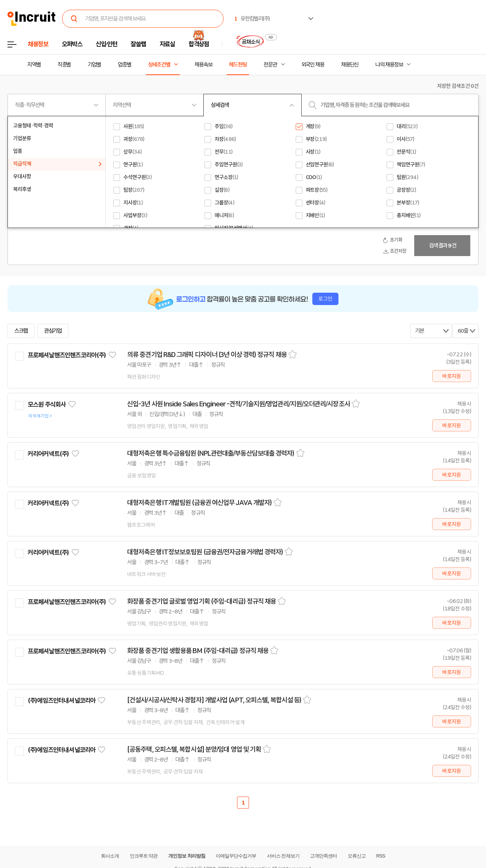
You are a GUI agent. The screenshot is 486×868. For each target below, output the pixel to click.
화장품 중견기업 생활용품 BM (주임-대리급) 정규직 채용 (198, 651)
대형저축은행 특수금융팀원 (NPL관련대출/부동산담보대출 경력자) (211, 453)
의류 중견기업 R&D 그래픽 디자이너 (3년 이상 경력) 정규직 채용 (207, 355)
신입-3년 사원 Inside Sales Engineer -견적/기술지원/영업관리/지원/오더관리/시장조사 (239, 404)
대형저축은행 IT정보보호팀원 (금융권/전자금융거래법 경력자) (205, 552)
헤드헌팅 (238, 65)
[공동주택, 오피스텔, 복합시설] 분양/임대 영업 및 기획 (194, 750)
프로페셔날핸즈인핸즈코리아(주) (67, 355)
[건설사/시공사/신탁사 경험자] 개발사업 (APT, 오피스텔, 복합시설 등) (214, 700)
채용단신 (350, 65)
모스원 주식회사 (47, 404)
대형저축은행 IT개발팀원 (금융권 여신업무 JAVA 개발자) (199, 503)
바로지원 (451, 376)
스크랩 (21, 331)
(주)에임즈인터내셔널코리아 (61, 701)
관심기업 (53, 331)
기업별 (94, 65)
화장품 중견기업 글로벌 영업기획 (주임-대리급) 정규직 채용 (202, 601)
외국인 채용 (313, 65)
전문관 (270, 65)
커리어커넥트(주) (48, 454)
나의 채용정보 (389, 65)
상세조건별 (159, 65)
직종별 (64, 65)
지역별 (34, 65)
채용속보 (203, 65)
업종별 (124, 65)
